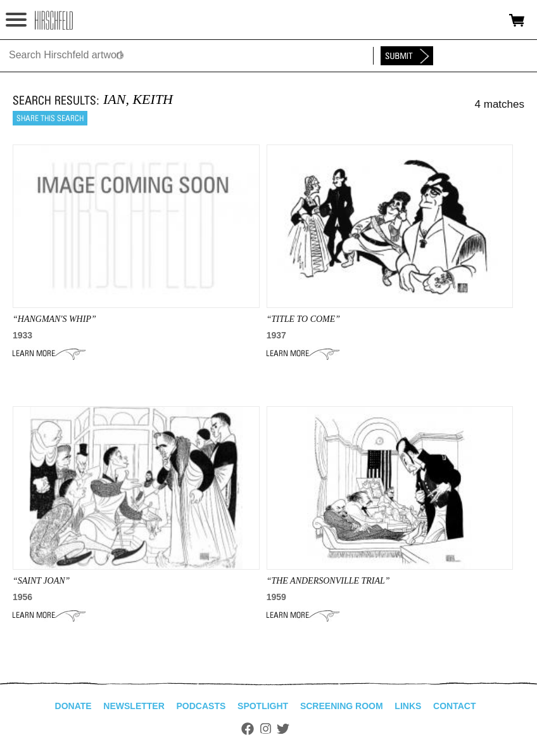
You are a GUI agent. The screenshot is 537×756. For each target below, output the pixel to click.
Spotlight (263, 706)
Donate (73, 706)
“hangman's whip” (54, 319)
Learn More (49, 354)
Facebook (248, 729)
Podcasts (201, 706)
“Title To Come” (303, 319)
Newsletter (134, 706)
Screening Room (342, 706)
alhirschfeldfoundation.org (54, 20)
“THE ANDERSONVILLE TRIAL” (328, 581)
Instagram (266, 729)
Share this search (50, 118)
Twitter (283, 729)
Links (408, 706)
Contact (454, 706)
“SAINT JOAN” (41, 581)
